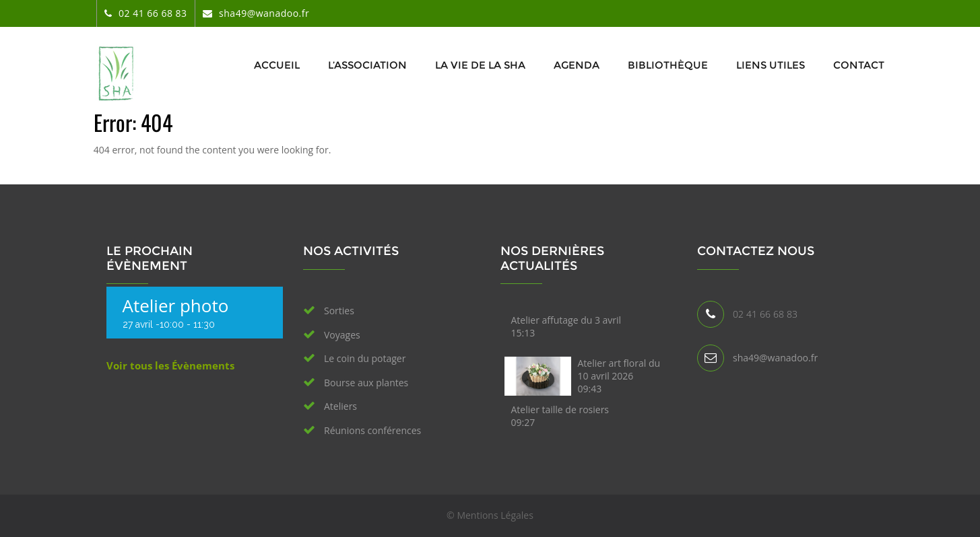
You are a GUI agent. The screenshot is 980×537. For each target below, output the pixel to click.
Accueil (277, 65)
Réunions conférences (372, 430)
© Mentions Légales (490, 515)
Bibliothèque (668, 65)
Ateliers (340, 406)
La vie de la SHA (480, 65)
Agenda (577, 65)
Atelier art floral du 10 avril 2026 (619, 376)
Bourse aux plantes (366, 383)
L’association (367, 65)
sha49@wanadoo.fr (775, 358)
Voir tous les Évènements (170, 365)
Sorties (339, 311)
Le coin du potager (365, 358)
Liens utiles (771, 65)
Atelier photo (176, 306)
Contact (859, 65)
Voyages (342, 335)
